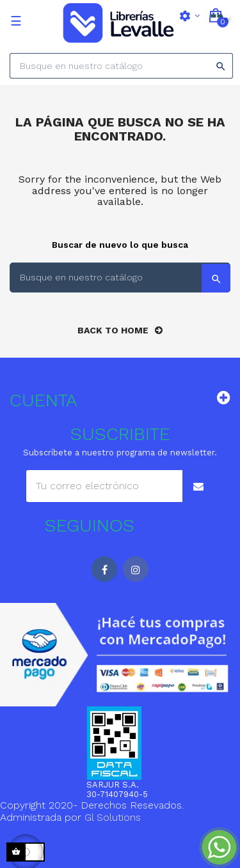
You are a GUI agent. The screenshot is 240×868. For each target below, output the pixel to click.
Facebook (104, 569)
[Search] (121, 66)
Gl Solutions (113, 817)
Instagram (136, 569)
